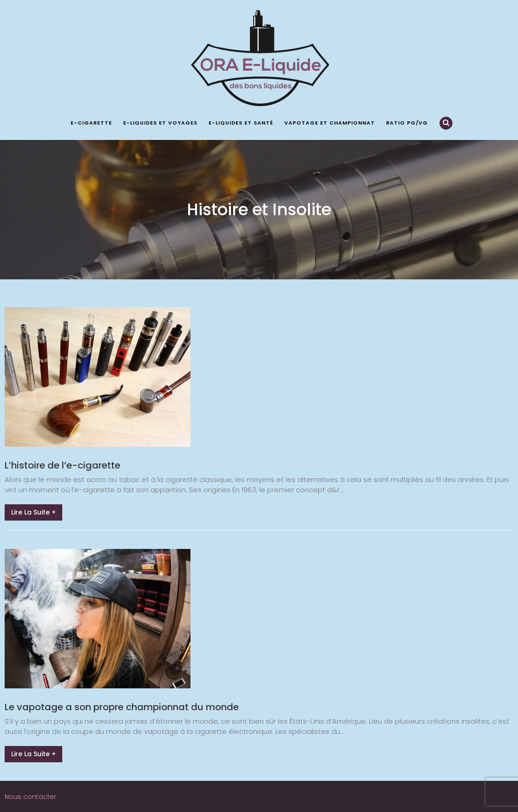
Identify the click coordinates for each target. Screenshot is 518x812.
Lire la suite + (33, 512)
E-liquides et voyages (160, 123)
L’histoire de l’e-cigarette (62, 465)
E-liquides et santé (241, 123)
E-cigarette (91, 123)
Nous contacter (30, 797)
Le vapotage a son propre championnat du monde (122, 707)
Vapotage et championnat (330, 123)
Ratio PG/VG (407, 123)
